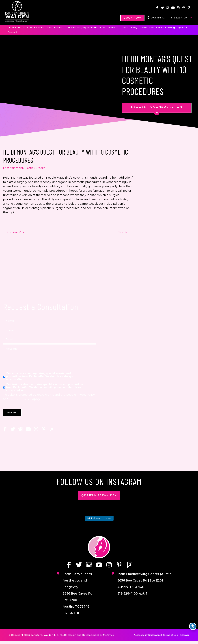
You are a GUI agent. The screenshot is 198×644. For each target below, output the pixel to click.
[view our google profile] (167, 8)
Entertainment (13, 169)
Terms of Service (30, 401)
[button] (130, 18)
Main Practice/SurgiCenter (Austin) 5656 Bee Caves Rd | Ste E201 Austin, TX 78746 (145, 583)
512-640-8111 (72, 616)
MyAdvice (109, 638)
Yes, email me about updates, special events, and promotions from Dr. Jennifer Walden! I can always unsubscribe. (39, 378)
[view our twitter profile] (162, 8)
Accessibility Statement (146, 638)
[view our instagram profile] (178, 8)
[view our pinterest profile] (183, 8)
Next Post (125, 233)
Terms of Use (170, 638)
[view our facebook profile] (156, 8)
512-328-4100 (179, 18)
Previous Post (15, 233)
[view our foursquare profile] (189, 8)
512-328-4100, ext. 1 (132, 596)
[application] (23, 28)
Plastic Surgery (36, 169)
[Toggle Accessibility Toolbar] (193, 626)
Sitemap (185, 638)
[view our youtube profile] (172, 8)
